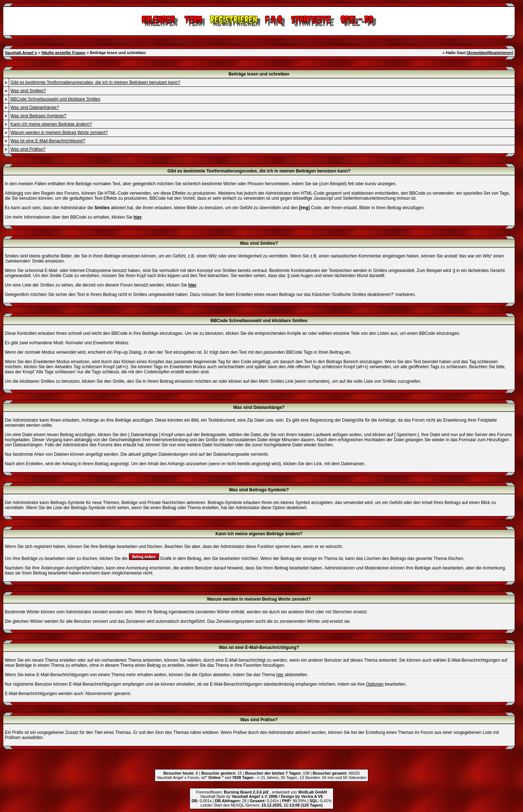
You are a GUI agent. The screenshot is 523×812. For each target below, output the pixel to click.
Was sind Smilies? (28, 91)
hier (280, 675)
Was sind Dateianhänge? (35, 107)
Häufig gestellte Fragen (64, 53)
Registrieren (500, 53)
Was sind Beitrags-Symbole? (38, 116)
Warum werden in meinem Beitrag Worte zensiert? (59, 133)
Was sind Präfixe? (28, 149)
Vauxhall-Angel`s (21, 53)
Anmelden (478, 53)
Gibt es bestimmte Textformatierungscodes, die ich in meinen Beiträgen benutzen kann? (95, 82)
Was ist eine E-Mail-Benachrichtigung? (48, 141)
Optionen (375, 684)
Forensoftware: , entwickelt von (261, 792)
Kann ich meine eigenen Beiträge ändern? (51, 124)
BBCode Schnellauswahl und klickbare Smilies (55, 99)
